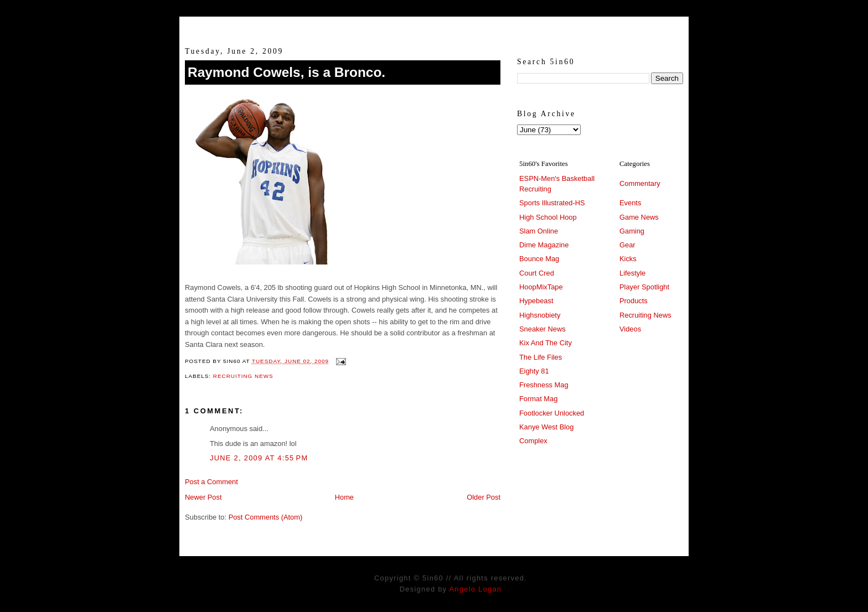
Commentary (640, 183)
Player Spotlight (644, 287)
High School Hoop (548, 217)
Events (630, 203)
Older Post (484, 497)
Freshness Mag (544, 385)
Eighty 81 (534, 371)
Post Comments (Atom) (266, 517)
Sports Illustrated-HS (552, 203)
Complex (533, 441)
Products (634, 301)
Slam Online (539, 231)
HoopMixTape (541, 287)
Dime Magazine (544, 245)
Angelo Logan (475, 589)
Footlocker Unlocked (552, 413)
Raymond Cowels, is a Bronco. (286, 72)
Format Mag (538, 399)
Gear (627, 245)
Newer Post (203, 497)
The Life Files (541, 357)
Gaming (632, 231)
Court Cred (537, 273)
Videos (630, 329)
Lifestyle (632, 273)
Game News (639, 217)
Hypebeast (536, 301)
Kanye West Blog (546, 427)
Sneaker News (542, 329)
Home (344, 497)
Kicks (628, 259)
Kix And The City (546, 343)
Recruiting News (243, 376)
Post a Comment (211, 482)
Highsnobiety (540, 315)
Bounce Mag (539, 259)
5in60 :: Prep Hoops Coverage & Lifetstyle (434, 27)
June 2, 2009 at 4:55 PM (259, 458)
